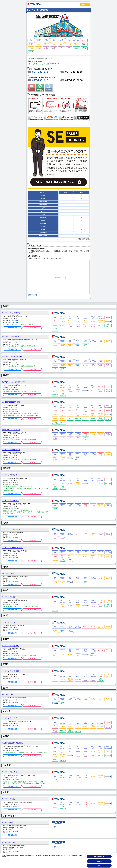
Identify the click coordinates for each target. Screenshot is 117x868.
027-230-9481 (41, 80)
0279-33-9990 (14, 751)
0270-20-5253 (14, 485)
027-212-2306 (14, 344)
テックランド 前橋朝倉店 (10, 337)
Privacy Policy (5, 862)
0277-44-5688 (14, 852)
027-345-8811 (14, 410)
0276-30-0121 (14, 558)
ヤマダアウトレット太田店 (11, 529)
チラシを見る (32, 328)
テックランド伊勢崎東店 (10, 501)
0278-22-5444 (14, 581)
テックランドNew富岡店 (10, 671)
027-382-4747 (14, 702)
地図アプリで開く (33, 295)
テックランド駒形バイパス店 (12, 357)
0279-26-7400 (14, 780)
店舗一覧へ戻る (85, 5)
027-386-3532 (14, 390)
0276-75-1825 (14, 605)
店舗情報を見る (12, 328)
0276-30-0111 (14, 555)
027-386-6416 (14, 437)
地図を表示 (59, 277)
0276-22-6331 (14, 832)
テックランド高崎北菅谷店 (11, 450)
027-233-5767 (41, 72)
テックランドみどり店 (9, 718)
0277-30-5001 (14, 726)
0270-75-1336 (14, 508)
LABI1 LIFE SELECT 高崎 (11, 402)
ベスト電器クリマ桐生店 (10, 842)
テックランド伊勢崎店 (9, 475)
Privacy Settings (99, 859)
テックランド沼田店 (9, 573)
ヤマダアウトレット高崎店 (11, 430)
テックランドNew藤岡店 (10, 646)
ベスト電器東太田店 (9, 822)
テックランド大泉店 (9, 799)
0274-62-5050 (14, 679)
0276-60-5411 (14, 807)
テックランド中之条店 (9, 772)
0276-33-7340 (14, 537)
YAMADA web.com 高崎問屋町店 (13, 382)
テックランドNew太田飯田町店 (12, 548)
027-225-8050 (14, 364)
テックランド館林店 (9, 597)
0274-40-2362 (14, 653)
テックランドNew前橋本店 (11, 313)
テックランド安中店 (9, 695)
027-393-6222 (14, 457)
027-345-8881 (14, 412)
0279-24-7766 (14, 630)
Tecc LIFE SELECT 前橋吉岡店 (12, 743)
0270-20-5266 (14, 483)
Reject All (99, 864)
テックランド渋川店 (9, 622)
